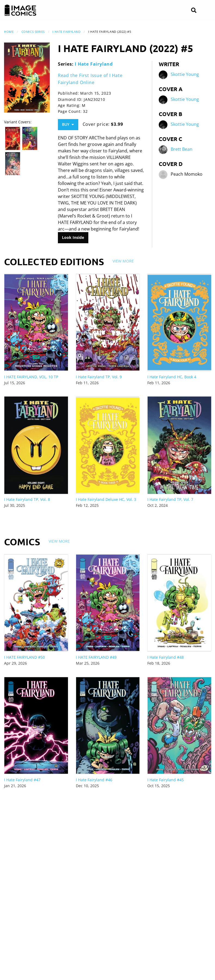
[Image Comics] (20, 10)
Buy (68, 124)
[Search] (194, 10)
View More (123, 261)
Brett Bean (182, 149)
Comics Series (33, 32)
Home (9, 32)
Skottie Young (185, 75)
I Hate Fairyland (66, 32)
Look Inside (73, 237)
